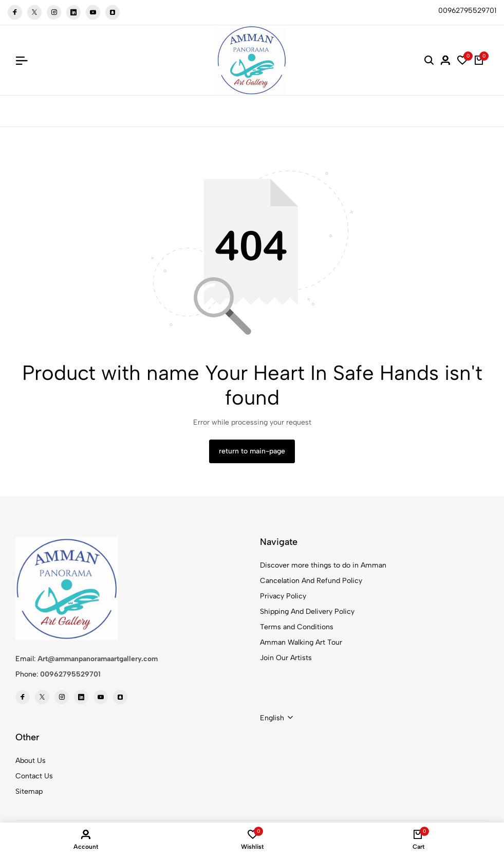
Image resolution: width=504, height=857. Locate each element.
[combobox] (276, 718)
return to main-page (252, 451)
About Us (31, 761)
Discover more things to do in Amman (323, 565)
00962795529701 (70, 674)
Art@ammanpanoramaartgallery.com (98, 659)
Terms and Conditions (297, 627)
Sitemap (29, 791)
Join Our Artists (286, 658)
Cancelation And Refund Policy (311, 581)
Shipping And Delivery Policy (307, 612)
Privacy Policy (283, 596)
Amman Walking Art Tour (301, 642)
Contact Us (34, 776)
